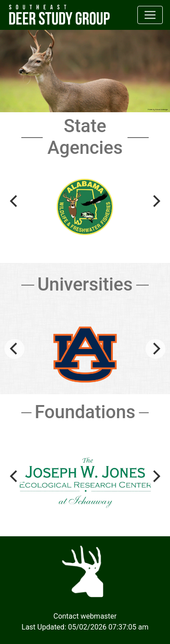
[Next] (155, 201)
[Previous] (15, 201)
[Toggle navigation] (150, 15)
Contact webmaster (85, 616)
